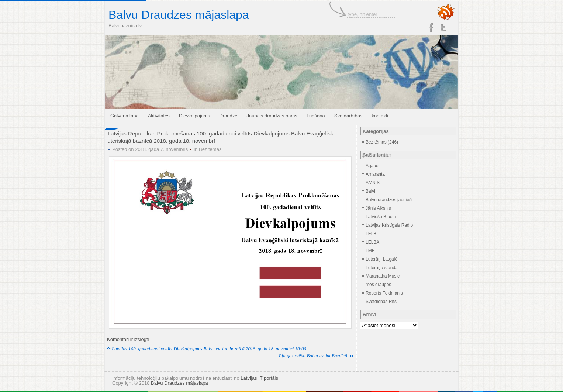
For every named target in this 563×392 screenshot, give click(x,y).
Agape (372, 166)
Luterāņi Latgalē (381, 259)
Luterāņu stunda (382, 268)
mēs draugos (378, 285)
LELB (371, 234)
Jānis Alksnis (378, 208)
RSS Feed (446, 12)
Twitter (444, 28)
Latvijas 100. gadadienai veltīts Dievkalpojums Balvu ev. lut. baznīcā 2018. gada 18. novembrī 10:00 (209, 349)
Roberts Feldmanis (384, 293)
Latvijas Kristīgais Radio (389, 225)
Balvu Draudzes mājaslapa (179, 15)
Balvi (370, 191)
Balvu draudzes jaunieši (389, 200)
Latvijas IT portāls (259, 378)
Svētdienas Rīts (381, 302)
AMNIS (373, 183)
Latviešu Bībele (381, 217)
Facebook (431, 28)
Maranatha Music (383, 276)
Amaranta (375, 174)
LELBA (372, 242)
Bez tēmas (210, 149)
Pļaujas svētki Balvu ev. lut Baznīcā (313, 356)
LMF (370, 251)
